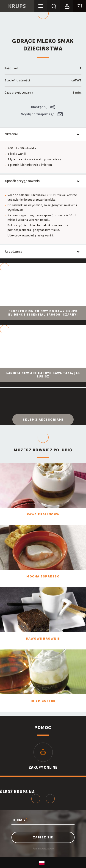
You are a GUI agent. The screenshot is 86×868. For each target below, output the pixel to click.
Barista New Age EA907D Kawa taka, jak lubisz (43, 375)
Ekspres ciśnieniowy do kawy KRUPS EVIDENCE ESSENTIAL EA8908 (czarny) (43, 313)
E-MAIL (20, 820)
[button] (67, 6)
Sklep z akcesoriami (43, 420)
